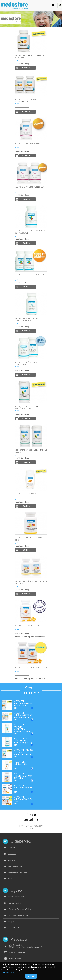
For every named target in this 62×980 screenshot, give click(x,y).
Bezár (31, 976)
